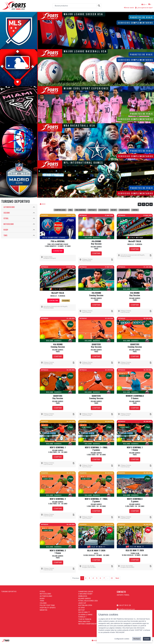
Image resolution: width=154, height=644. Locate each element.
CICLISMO (7, 213)
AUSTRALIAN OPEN (85, 605)
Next (117, 578)
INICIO (44, 204)
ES (143, 4)
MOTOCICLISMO (9, 224)
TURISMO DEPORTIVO (9, 592)
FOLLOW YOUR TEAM (47, 605)
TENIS (5, 235)
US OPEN (81, 608)
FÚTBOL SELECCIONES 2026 (88, 601)
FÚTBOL (6, 218)
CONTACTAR (58, 251)
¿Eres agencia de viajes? (144, 8)
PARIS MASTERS (84, 622)
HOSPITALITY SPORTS (48, 608)
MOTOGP (81, 610)
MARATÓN (43, 610)
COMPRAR (96, 253)
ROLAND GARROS (84, 599)
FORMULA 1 (82, 617)
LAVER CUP (82, 603)
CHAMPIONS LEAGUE (86, 592)
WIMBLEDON (83, 596)
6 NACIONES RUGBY (85, 594)
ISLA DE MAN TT (84, 612)
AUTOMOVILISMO (9, 207)
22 (112, 578)
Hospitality (66, 301)
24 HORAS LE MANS (85, 615)
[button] (150, 4)
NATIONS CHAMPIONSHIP (87, 624)
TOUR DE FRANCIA (85, 619)
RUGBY (6, 230)
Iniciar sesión (129, 8)
